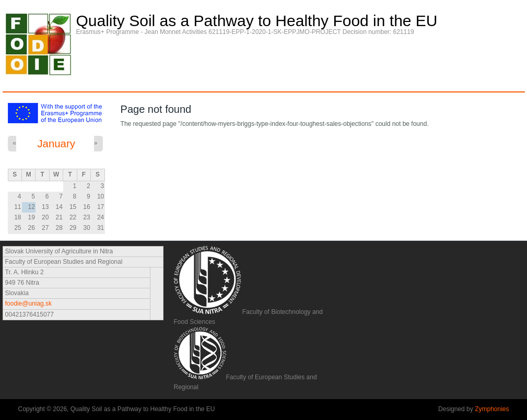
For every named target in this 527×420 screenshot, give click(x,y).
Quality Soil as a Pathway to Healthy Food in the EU (257, 21)
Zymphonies (492, 409)
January (56, 144)
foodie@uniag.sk (29, 304)
